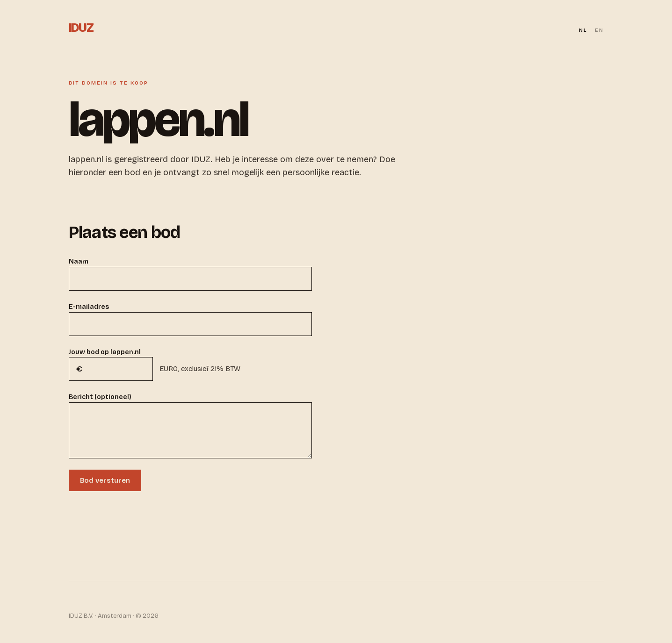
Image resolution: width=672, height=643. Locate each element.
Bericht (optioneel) (100, 397)
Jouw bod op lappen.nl (105, 352)
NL (583, 30)
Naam (79, 261)
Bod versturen (105, 480)
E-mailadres (89, 307)
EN (599, 30)
